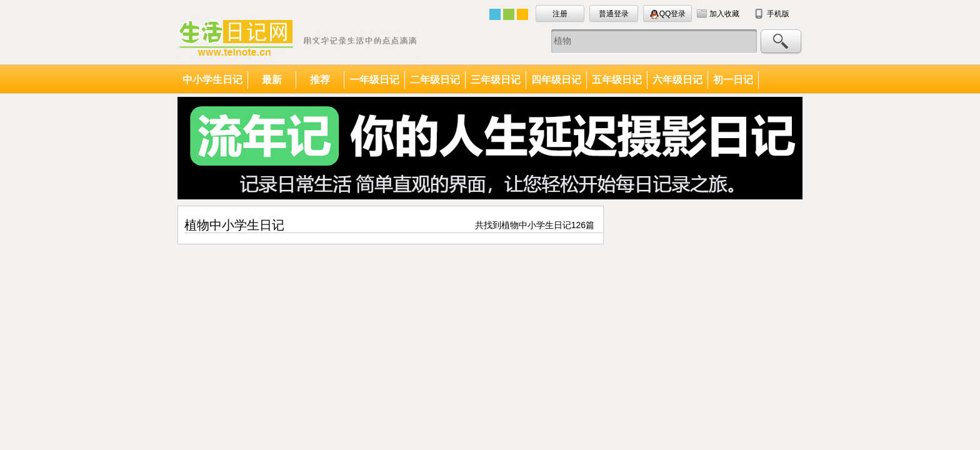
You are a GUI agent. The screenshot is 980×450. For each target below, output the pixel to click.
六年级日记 (677, 80)
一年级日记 (374, 80)
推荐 (320, 80)
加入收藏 (724, 14)
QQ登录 (668, 14)
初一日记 (733, 80)
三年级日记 (496, 80)
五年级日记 (617, 80)
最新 (272, 80)
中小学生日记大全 (299, 38)
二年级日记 (435, 80)
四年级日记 (556, 80)
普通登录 (614, 14)
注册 (560, 14)
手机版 (778, 14)
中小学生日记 (212, 80)
